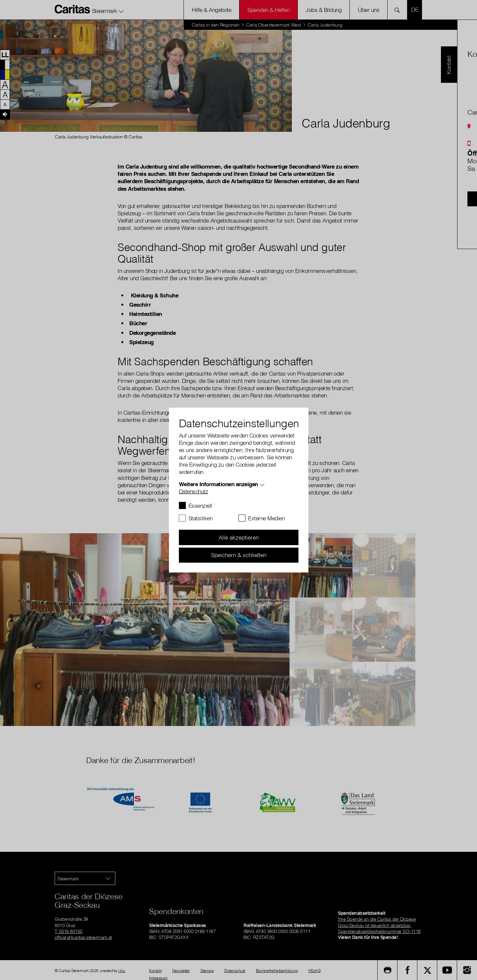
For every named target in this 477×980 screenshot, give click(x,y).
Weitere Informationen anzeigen (218, 484)
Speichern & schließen (239, 555)
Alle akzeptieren (239, 537)
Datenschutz (194, 491)
